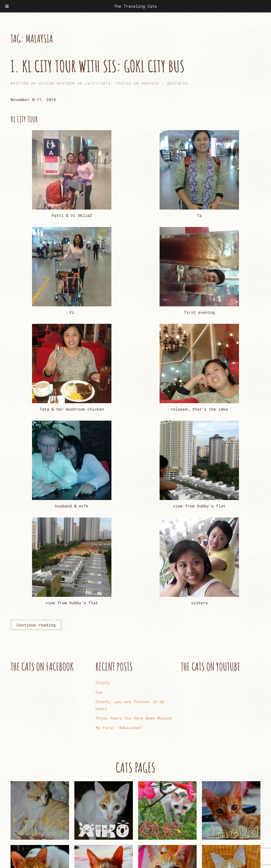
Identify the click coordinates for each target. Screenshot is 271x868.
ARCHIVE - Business (165, 83)
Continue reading (36, 625)
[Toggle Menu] (7, 6)
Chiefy (103, 683)
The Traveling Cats (135, 6)
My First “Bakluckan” (119, 728)
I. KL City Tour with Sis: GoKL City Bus (98, 66)
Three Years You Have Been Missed (134, 718)
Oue (99, 692)
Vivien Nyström (57, 83)
